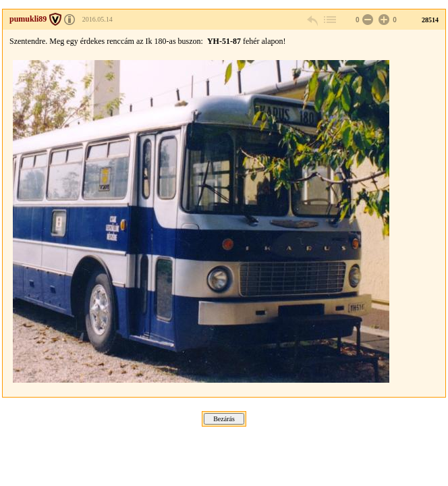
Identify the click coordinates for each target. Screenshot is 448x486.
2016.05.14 (97, 19)
